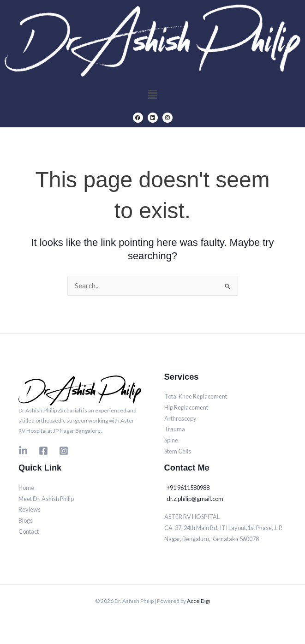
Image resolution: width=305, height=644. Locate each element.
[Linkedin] (23, 451)
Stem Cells (178, 451)
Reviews (30, 509)
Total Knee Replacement (196, 396)
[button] (152, 94)
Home (26, 488)
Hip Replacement (186, 407)
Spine (171, 440)
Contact (29, 531)
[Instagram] (64, 451)
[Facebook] (43, 451)
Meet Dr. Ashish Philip (46, 499)
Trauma (175, 429)
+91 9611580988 (188, 488)
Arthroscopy (180, 418)
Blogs (26, 520)
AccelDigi (198, 601)
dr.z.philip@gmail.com (195, 499)
